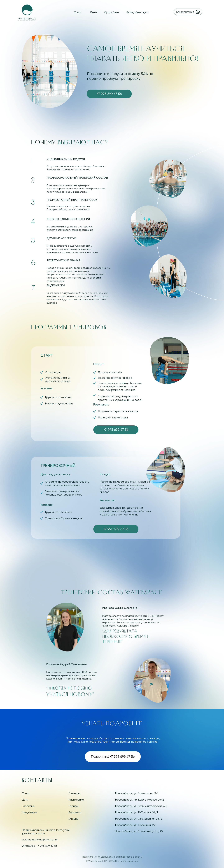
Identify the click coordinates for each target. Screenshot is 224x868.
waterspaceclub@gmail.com (40, 839)
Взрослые (28, 806)
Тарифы (73, 806)
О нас (78, 12)
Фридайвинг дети (138, 12)
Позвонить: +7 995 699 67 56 (113, 757)
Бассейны (75, 812)
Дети (93, 12)
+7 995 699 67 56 (109, 94)
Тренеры (74, 793)
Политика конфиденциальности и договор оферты (112, 857)
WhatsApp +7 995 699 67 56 (40, 846)
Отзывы (73, 819)
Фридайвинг (112, 12)
